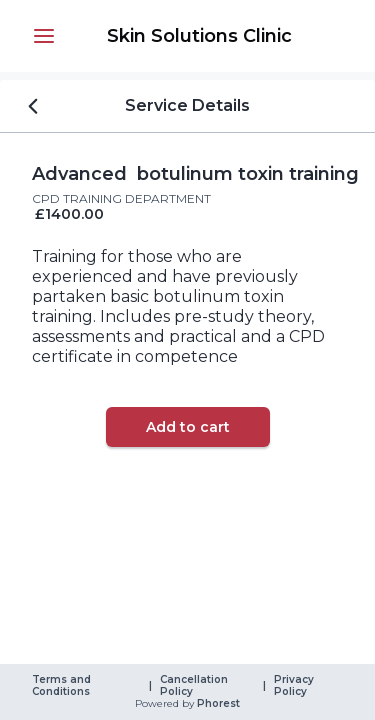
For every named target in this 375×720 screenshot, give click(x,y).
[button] (44, 36)
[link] (199, 36)
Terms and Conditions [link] (63, 686)
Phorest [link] (217, 704)
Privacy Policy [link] (295, 686)
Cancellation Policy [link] (195, 686)
